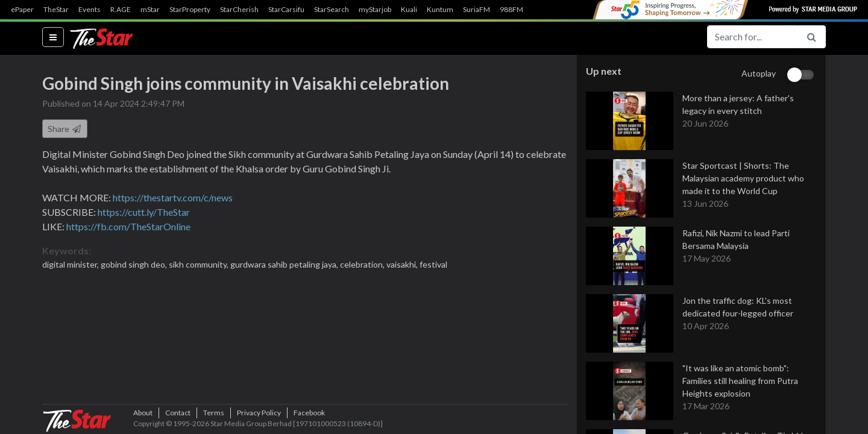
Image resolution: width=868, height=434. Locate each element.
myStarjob (375, 10)
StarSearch (332, 10)
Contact (178, 413)
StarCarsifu (286, 10)
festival (433, 264)
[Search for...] (752, 37)
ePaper (22, 10)
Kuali (409, 10)
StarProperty (190, 10)
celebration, (363, 264)
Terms (214, 413)
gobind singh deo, (135, 264)
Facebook (309, 413)
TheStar (56, 10)
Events (90, 10)
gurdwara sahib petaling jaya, (285, 264)
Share (65, 129)
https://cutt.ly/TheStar (144, 212)
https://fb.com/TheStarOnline (128, 226)
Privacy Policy (259, 413)
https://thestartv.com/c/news (173, 197)
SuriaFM (476, 10)
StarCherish (239, 10)
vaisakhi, (403, 264)
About (143, 413)
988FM (511, 10)
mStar (150, 10)
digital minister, (71, 264)
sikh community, (200, 264)
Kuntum (440, 10)
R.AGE (121, 10)
